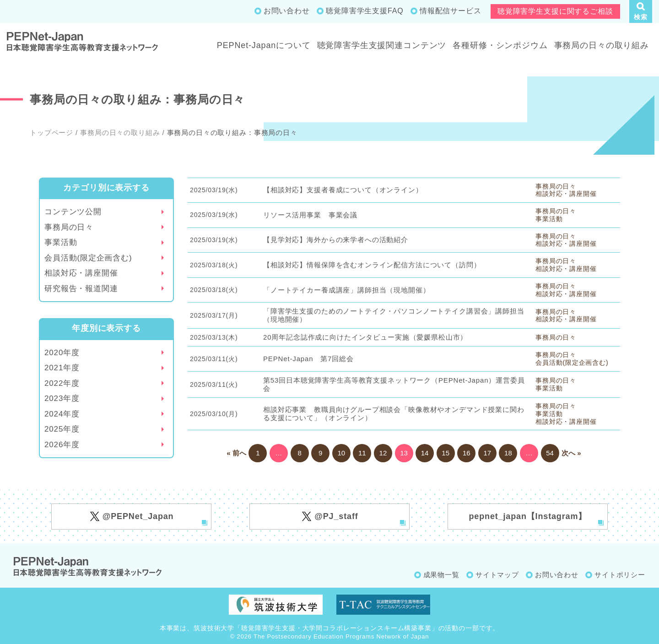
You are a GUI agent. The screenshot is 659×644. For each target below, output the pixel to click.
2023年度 (62, 398)
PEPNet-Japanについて (264, 45)
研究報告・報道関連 (81, 289)
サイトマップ (497, 575)
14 (425, 453)
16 (467, 453)
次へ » (571, 453)
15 (446, 453)
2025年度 (62, 429)
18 (508, 453)
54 (550, 453)
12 (383, 453)
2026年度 (62, 445)
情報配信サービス (451, 11)
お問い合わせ (287, 11)
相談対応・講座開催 (81, 273)
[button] (641, 11)
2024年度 (62, 414)
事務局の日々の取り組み (602, 45)
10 (341, 453)
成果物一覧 (441, 575)
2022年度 (62, 383)
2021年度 (62, 368)
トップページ (51, 133)
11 (362, 453)
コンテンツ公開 (73, 212)
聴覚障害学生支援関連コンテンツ (382, 45)
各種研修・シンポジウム (500, 45)
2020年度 (62, 353)
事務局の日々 (69, 227)
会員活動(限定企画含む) (88, 258)
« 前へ (236, 453)
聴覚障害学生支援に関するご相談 (555, 11)
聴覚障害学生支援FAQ (365, 11)
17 (487, 453)
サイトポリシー (620, 575)
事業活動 (61, 242)
